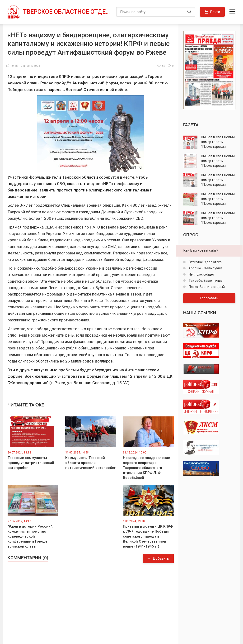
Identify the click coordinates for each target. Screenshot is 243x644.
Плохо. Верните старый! (207, 287)
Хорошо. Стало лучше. (206, 268)
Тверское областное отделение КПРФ (67, 12)
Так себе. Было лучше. (206, 281)
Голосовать (209, 298)
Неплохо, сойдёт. (202, 274)
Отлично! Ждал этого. (205, 262)
